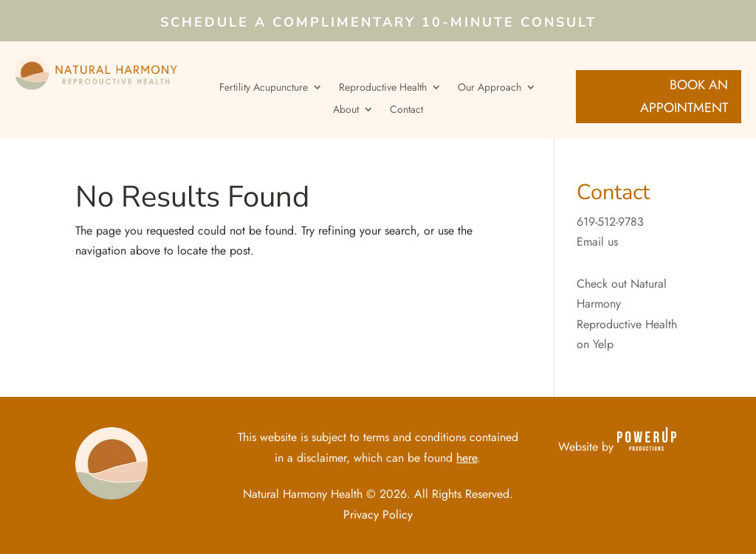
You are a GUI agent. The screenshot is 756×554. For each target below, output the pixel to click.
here (467, 458)
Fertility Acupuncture (264, 88)
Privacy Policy (378, 515)
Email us (597, 242)
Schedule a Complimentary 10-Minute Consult (378, 24)
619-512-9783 (610, 222)
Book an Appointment (684, 96)
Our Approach (489, 88)
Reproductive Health (383, 88)
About (346, 110)
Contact (406, 110)
